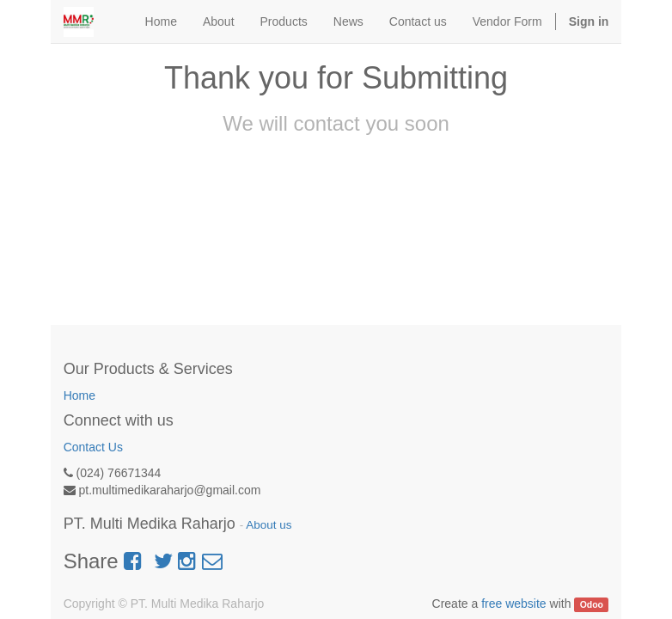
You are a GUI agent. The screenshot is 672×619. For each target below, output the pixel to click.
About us (269, 525)
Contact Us (93, 447)
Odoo (592, 604)
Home (79, 395)
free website (513, 604)
